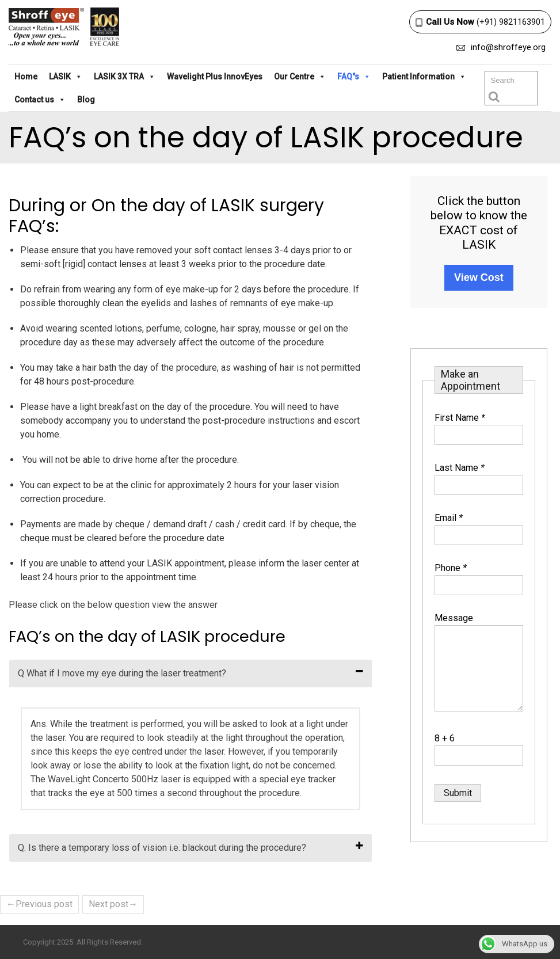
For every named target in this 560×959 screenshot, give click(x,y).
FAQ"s (354, 77)
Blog (86, 100)
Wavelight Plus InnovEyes (215, 77)
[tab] (191, 673)
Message (454, 618)
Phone (451, 568)
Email (449, 518)
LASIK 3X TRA (125, 77)
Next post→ (113, 904)
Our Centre (300, 77)
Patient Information (424, 77)
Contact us (40, 100)
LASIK (66, 77)
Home (26, 77)
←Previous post (39, 904)
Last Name (460, 468)
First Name (460, 418)
